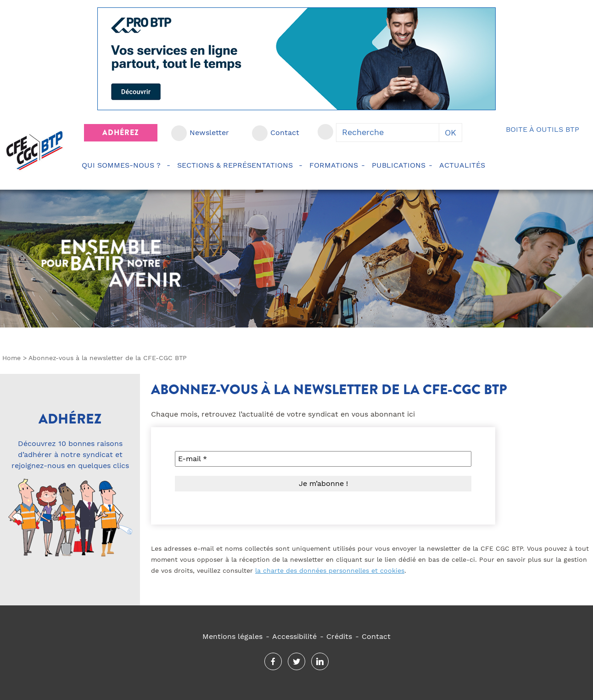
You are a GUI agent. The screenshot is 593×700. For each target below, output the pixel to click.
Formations (334, 165)
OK (450, 133)
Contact (285, 133)
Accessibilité (294, 636)
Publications (399, 165)
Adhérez (121, 133)
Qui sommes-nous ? (123, 165)
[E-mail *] (323, 459)
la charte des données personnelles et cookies (330, 570)
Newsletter (209, 133)
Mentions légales (232, 636)
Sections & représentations (236, 165)
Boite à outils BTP (543, 129)
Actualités (464, 165)
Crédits (339, 636)
